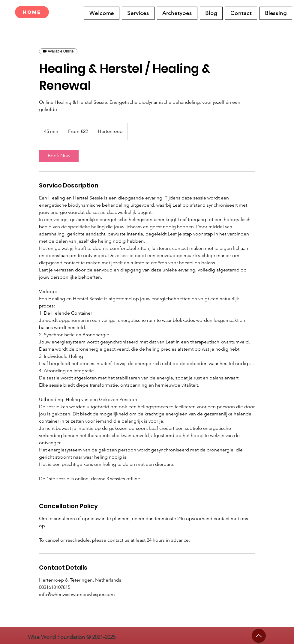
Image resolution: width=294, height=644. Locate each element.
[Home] (32, 12)
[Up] (259, 636)
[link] (59, 156)
